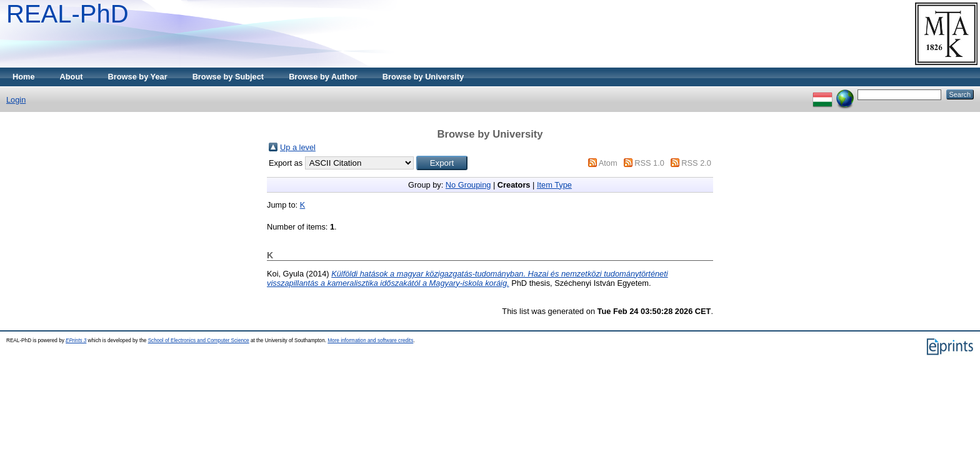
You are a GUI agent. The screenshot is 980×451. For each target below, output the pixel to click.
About (72, 77)
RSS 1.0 (649, 163)
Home (24, 77)
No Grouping (468, 185)
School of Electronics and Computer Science (199, 341)
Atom (608, 163)
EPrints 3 (76, 341)
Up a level (298, 147)
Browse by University (423, 77)
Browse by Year (138, 77)
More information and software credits (370, 341)
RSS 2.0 (696, 163)
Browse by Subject (228, 77)
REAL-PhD (67, 14)
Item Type (554, 185)
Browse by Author (323, 77)
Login (16, 100)
